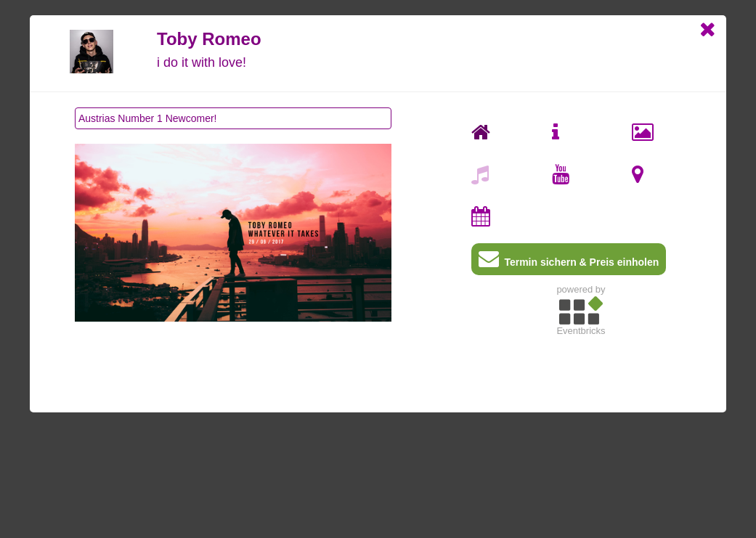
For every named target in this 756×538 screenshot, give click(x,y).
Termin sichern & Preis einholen (569, 262)
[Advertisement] (581, 444)
